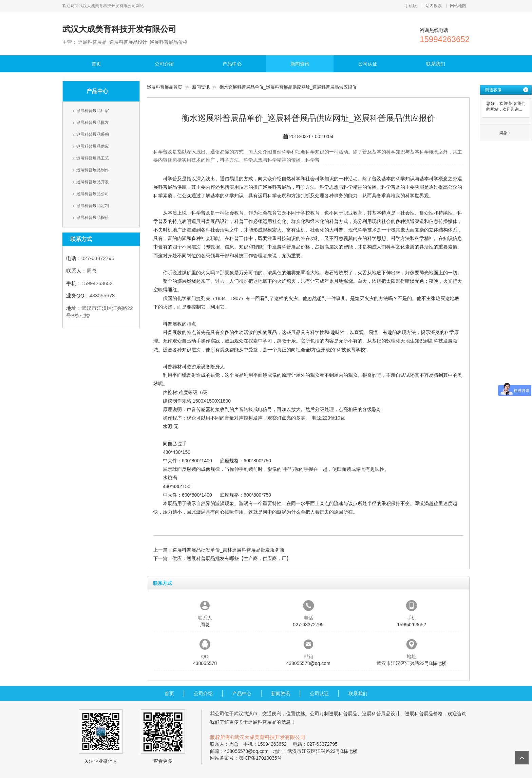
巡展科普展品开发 (93, 182)
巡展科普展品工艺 (93, 158)
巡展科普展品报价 (93, 218)
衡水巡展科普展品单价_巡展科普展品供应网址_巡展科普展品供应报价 (288, 87)
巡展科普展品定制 (93, 206)
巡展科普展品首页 (165, 87)
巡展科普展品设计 (210, 221)
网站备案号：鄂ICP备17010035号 (246, 758)
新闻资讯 (300, 64)
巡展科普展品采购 (93, 134)
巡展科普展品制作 (93, 170)
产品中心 (232, 64)
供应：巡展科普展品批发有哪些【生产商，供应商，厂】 (232, 558)
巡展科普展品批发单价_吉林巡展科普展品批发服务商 (228, 550)
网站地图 (458, 6)
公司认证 (368, 64)
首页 (96, 64)
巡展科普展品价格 (291, 247)
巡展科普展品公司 (93, 194)
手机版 (411, 6)
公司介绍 (164, 64)
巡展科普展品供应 (93, 146)
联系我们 (436, 64)
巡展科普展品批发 (93, 123)
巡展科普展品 (277, 187)
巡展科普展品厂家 (93, 111)
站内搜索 (434, 6)
